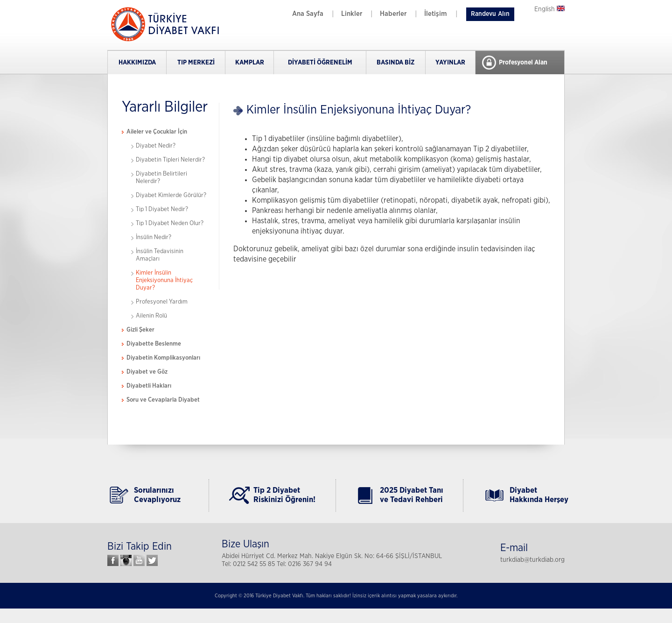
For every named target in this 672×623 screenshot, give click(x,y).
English (549, 9)
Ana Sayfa (308, 14)
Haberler (393, 14)
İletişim (436, 14)
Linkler (352, 14)
